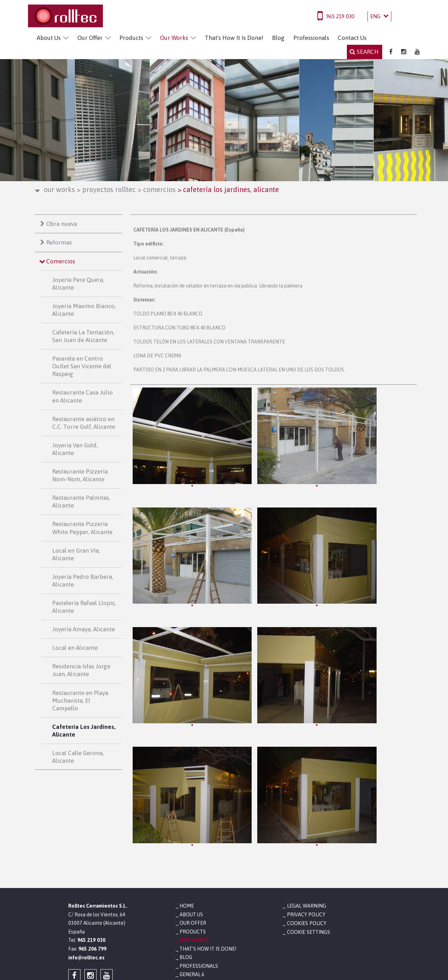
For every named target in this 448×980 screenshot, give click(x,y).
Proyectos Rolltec (106, 189)
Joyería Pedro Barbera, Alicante (83, 581)
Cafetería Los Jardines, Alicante (84, 731)
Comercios (157, 189)
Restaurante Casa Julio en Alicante (82, 396)
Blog (278, 38)
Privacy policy (306, 841)
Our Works (174, 38)
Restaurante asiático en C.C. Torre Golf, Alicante (84, 423)
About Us (49, 38)
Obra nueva (62, 224)
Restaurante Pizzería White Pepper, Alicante (82, 528)
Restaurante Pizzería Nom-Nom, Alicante (80, 475)
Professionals (311, 38)
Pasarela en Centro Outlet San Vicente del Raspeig (82, 366)
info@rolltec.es (86, 884)
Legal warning (305, 833)
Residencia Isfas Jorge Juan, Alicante (81, 670)
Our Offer (90, 38)
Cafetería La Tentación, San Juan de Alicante (83, 336)
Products (131, 38)
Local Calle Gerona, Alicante (78, 757)
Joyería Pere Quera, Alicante (78, 284)
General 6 (192, 901)
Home (187, 833)
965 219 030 (340, 16)
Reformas (59, 242)
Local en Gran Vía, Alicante (76, 554)
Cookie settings (308, 859)
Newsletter (195, 910)
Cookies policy (306, 850)
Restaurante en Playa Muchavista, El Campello (80, 701)
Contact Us (352, 38)
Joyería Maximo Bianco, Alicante (84, 310)
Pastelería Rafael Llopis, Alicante (84, 607)
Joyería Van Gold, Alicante (75, 449)
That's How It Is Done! (234, 38)
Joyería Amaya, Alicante (83, 629)
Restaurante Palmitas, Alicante (81, 502)
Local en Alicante (75, 648)
